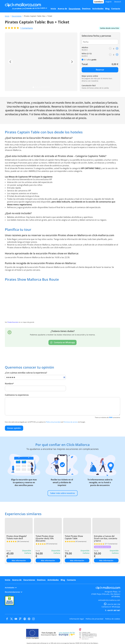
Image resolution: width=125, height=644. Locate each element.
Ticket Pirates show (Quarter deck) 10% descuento (45, 538)
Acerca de (17, 580)
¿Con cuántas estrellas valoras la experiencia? (26, 373)
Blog (63, 580)
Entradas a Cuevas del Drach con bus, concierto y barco (106, 538)
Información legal (77, 619)
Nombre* (9, 384)
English (109, 2)
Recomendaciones (14, 592)
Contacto (71, 580)
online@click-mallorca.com (109, 600)
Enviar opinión (14, 428)
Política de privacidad (53, 422)
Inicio (7, 16)
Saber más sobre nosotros (63, 493)
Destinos (41, 580)
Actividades (53, 580)
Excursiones (17, 16)
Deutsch (118, 2)
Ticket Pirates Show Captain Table (74, 537)
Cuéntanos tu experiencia (17, 395)
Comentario (27, 28)
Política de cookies (113, 619)
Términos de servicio (71, 422)
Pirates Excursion (13, 322)
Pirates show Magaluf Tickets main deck (16, 537)
